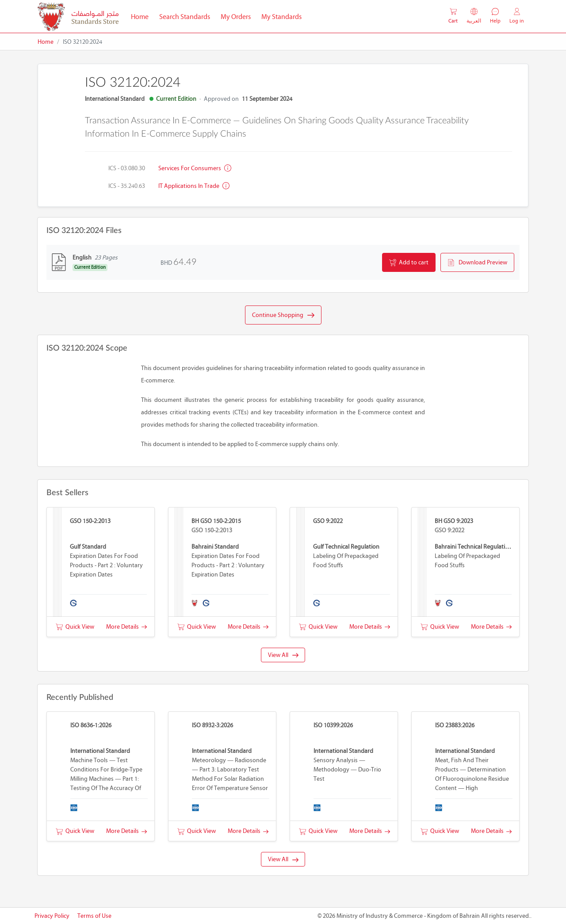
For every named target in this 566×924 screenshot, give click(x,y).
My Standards (281, 17)
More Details (126, 627)
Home (142, 16)
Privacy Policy (52, 916)
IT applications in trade (194, 186)
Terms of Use (94, 916)
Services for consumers (195, 168)
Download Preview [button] (477, 263)
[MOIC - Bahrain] (78, 17)
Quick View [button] (75, 627)
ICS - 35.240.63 (127, 186)
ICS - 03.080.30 (127, 168)
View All (283, 655)
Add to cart (409, 263)
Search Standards (187, 16)
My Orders (236, 17)
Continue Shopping (283, 315)
